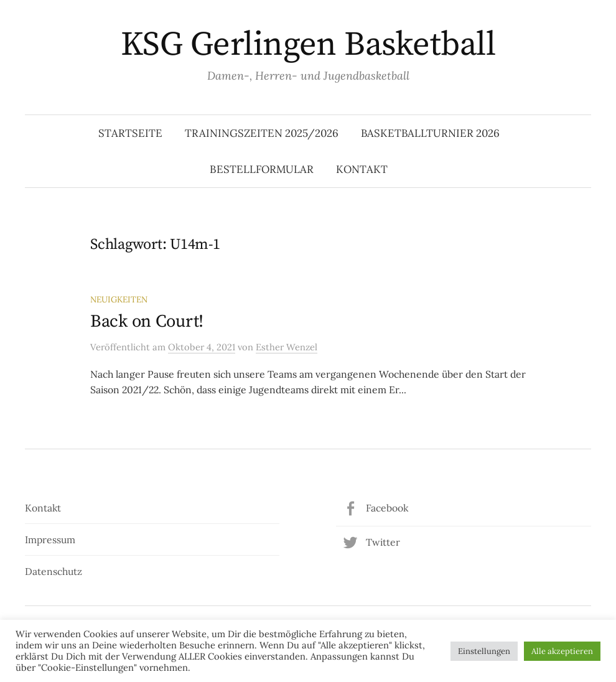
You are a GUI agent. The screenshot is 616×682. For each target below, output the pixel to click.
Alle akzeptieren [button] (562, 651)
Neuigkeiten (119, 299)
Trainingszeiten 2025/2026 (262, 133)
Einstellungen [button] (484, 651)
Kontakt (362, 169)
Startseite (130, 133)
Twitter (383, 542)
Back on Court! (147, 321)
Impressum (50, 540)
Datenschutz (54, 571)
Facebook (387, 508)
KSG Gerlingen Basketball (308, 45)
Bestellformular (262, 169)
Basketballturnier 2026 (430, 133)
